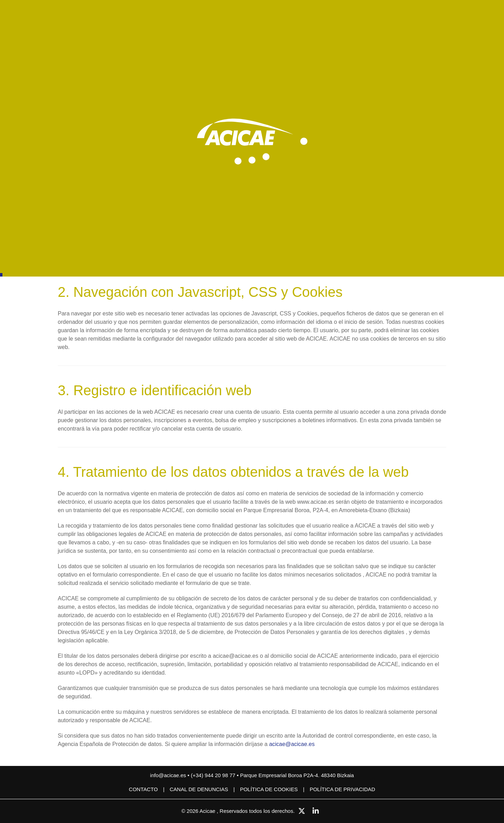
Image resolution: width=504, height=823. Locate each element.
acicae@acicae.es (292, 744)
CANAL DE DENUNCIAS (199, 789)
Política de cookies (269, 789)
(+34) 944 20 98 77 (214, 775)
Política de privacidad (342, 789)
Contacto (143, 789)
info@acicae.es (168, 775)
